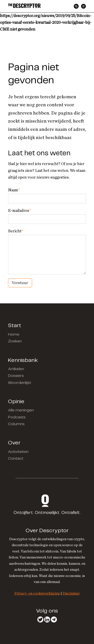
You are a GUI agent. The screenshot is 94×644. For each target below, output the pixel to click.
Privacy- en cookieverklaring (37, 593)
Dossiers (16, 376)
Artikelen (16, 369)
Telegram (54, 619)
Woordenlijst (20, 383)
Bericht (16, 231)
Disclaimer (71, 593)
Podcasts (17, 417)
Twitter (40, 619)
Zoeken (15, 341)
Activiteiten (18, 452)
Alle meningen (21, 410)
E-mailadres (19, 211)
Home (14, 335)
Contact (16, 459)
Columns (16, 424)
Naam (14, 190)
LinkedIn (47, 619)
